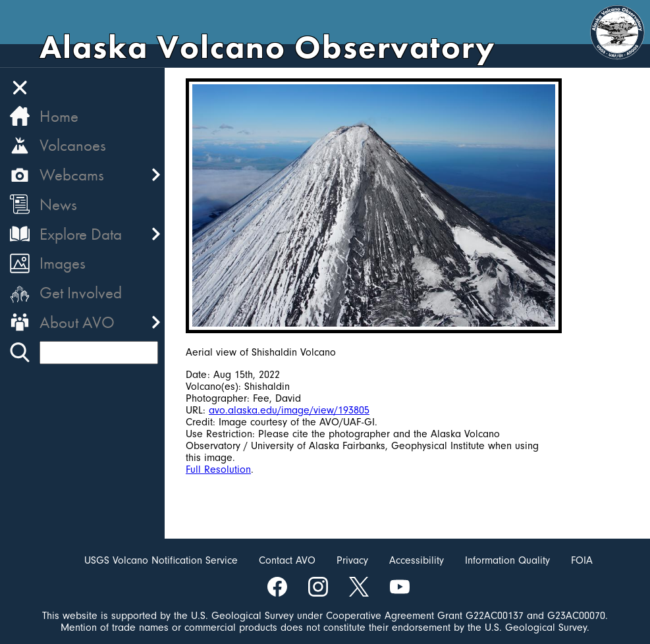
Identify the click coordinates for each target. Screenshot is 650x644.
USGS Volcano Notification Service (161, 560)
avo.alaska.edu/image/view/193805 (289, 410)
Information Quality (507, 560)
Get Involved (81, 293)
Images (63, 263)
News (58, 204)
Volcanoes (73, 145)
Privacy (352, 560)
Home (59, 116)
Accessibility (417, 560)
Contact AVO (287, 560)
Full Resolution (218, 470)
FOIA (582, 560)
